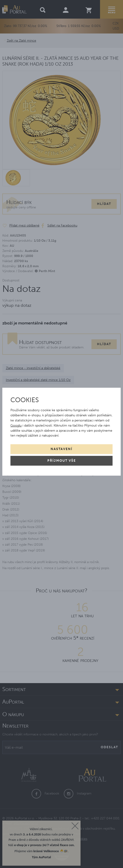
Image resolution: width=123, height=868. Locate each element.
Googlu (16, 426)
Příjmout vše (62, 461)
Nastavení (61, 449)
